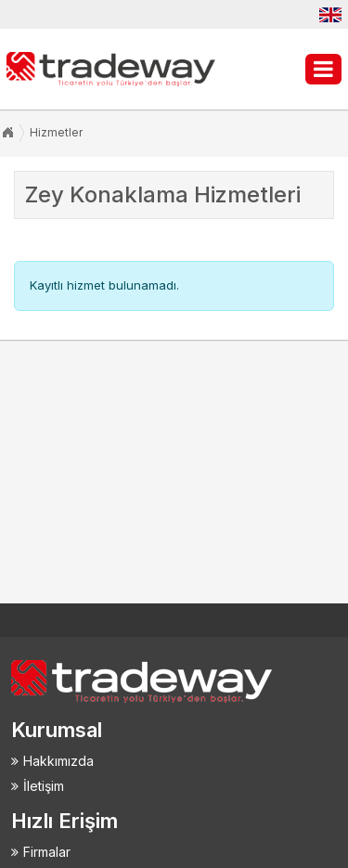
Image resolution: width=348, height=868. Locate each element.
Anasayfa (7, 133)
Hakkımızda (58, 761)
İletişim (44, 786)
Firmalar (47, 852)
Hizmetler (56, 132)
